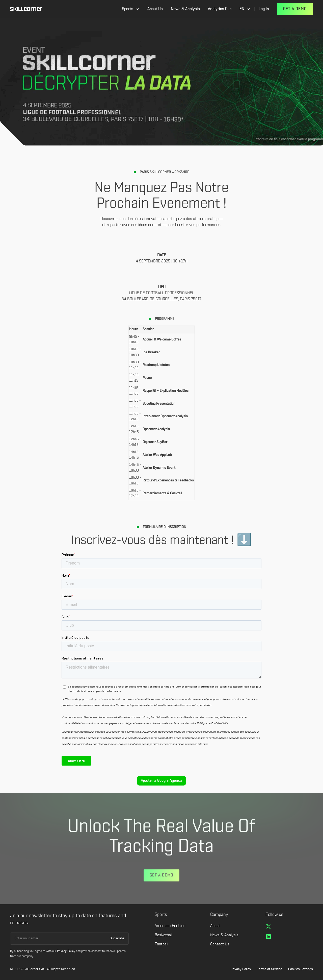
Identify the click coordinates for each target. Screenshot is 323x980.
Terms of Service (270, 969)
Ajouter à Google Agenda (161, 781)
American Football (170, 926)
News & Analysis (185, 9)
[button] (131, 9)
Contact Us (220, 944)
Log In (264, 9)
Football (161, 944)
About (215, 926)
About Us (155, 9)
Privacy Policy (241, 969)
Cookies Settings (301, 969)
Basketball (164, 935)
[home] (26, 9)
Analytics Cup (220, 9)
